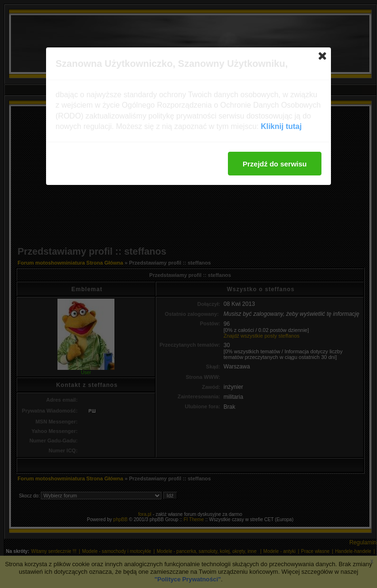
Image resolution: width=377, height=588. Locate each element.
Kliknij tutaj (281, 126)
